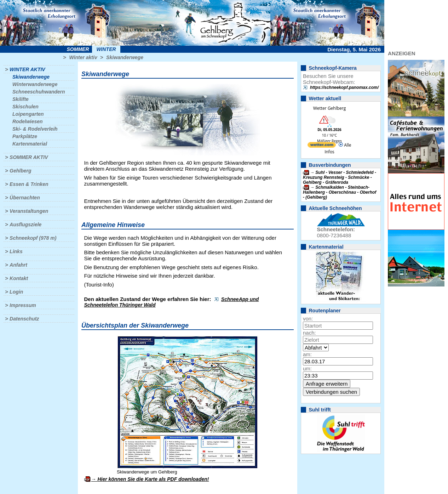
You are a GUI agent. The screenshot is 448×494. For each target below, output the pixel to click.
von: (308, 319)
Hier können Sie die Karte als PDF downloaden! (153, 479)
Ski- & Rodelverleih (35, 129)
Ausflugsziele (25, 225)
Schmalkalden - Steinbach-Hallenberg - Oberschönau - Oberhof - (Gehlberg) (340, 192)
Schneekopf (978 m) (33, 238)
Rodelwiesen (28, 121)
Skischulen (25, 107)
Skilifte (21, 99)
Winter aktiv (83, 57)
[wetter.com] (322, 146)
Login (16, 292)
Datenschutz (24, 319)
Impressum (23, 305)
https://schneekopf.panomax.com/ (344, 87)
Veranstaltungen (29, 211)
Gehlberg (20, 171)
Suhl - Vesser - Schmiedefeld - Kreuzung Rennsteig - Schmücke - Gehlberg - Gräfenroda (340, 177)
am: (307, 354)
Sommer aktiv (29, 157)
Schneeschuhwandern (39, 92)
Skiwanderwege (125, 57)
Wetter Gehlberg (329, 108)
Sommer (78, 49)
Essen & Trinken (29, 184)
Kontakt (19, 278)
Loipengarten (28, 114)
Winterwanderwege (35, 84)
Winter (106, 49)
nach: (309, 333)
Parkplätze (25, 136)
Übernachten (25, 198)
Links (16, 251)
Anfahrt (18, 265)
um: (307, 368)
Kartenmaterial (30, 144)
